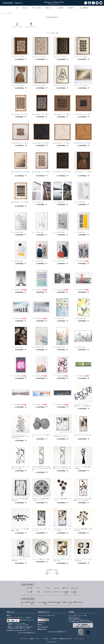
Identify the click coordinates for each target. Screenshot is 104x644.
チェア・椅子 (30, 588)
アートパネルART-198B (17, 232)
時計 (38, 592)
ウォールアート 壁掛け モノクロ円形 (41, 559)
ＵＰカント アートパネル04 (81, 57)
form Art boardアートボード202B (40, 114)
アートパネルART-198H (59, 261)
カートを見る (45, 639)
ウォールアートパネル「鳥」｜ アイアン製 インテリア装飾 (20, 467)
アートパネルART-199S (80, 347)
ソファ (38, 588)
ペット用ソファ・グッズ (74, 593)
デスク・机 (56, 588)
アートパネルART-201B (19, 405)
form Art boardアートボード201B (61, 114)
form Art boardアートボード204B (40, 143)
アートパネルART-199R (59, 347)
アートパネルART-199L (59, 318)
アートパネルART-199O (17, 347)
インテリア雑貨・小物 (66, 593)
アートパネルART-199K (19, 318)
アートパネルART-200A (19, 376)
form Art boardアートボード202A (20, 114)
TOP (17, 8)
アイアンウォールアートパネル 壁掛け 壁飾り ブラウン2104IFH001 (83, 499)
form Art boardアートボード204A (20, 143)
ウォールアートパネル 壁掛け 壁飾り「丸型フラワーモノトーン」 (41, 499)
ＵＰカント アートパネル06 (39, 86)
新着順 (57, 33)
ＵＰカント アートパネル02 (39, 57)
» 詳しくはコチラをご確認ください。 (27, 633)
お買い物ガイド (71, 8)
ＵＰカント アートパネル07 (60, 86)
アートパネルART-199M (80, 318)
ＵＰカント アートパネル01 (18, 57)
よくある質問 (60, 8)
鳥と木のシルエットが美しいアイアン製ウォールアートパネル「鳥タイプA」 (62, 467)
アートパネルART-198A (80, 202)
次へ (57, 573)
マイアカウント (24, 639)
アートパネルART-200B (40, 376)
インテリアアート (9, 13)
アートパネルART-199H (61, 290)
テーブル (47, 588)
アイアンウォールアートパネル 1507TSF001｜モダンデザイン (60, 436)
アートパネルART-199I (81, 290)
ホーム (3, 13)
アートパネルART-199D (19, 290)
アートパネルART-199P (38, 347)
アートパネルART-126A (38, 202)
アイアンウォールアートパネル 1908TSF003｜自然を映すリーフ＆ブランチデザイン (20, 436)
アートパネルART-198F (17, 261)
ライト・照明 (30, 592)
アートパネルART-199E (81, 261)
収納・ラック (66, 588)
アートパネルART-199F (40, 290)
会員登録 (31, 639)
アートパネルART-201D (61, 405)
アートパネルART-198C (38, 232)
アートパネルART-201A (81, 376)
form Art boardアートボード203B (82, 114)
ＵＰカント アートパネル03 (60, 57)
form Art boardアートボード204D (82, 143)
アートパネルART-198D (59, 232)
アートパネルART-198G (38, 261)
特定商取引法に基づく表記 (65, 639)
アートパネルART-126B (59, 202)
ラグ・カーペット (48, 592)
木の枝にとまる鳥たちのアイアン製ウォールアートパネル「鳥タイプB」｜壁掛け (42, 468)
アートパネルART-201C (40, 405)
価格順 (53, 33)
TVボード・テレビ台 (74, 589)
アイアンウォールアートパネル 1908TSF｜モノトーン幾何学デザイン (83, 405)
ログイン (38, 639)
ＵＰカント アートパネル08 (81, 86)
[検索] (86, 3)
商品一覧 (25, 8)
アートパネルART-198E (80, 232)
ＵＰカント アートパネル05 (18, 86)
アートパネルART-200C (61, 376)
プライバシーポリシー (79, 639)
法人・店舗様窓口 (84, 8)
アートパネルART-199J (40, 318)
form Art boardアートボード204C (61, 143)
